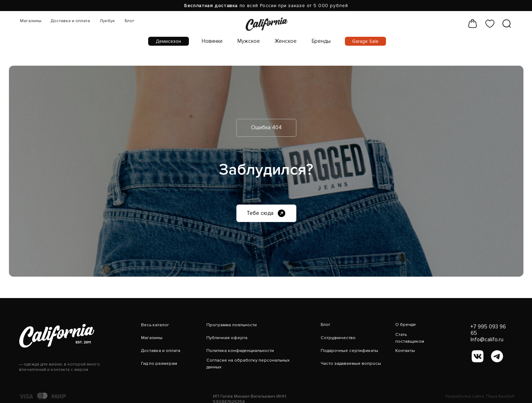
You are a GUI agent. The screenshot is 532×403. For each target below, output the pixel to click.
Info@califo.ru (487, 339)
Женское (286, 41)
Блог (130, 21)
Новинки (212, 41)
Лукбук (107, 21)
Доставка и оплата (70, 21)
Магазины (31, 21)
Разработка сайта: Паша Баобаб (480, 396)
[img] (266, 24)
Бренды (321, 41)
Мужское (249, 41)
